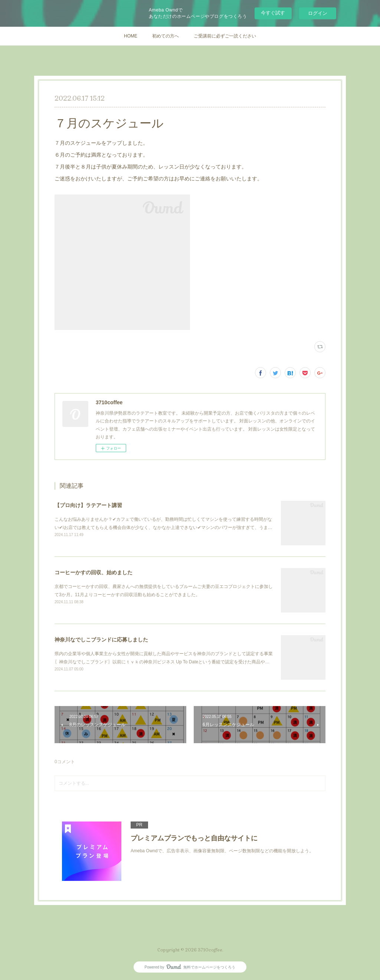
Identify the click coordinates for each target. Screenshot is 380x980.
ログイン (318, 13)
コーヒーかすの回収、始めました (94, 572)
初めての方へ (166, 36)
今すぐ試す (273, 13)
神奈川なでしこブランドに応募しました (101, 640)
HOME (131, 36)
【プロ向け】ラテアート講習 (88, 505)
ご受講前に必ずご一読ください (225, 36)
